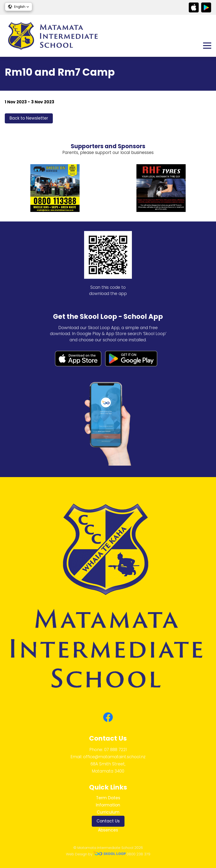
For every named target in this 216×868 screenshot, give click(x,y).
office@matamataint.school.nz (114, 757)
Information (108, 805)
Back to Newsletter (29, 118)
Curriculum (108, 812)
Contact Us (108, 821)
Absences (108, 830)
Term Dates (108, 798)
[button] (19, 7)
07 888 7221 (116, 750)
